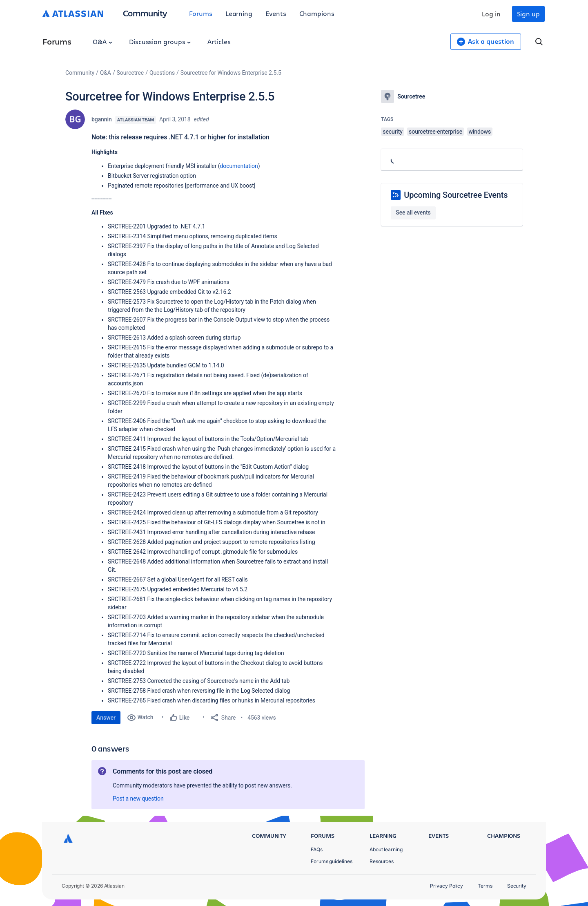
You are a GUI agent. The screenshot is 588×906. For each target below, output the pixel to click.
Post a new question (138, 799)
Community (145, 13)
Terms (485, 886)
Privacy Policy (447, 886)
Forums (201, 13)
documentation (239, 166)
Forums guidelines (332, 861)
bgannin (102, 119)
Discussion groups (160, 41)
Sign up (528, 14)
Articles (219, 41)
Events (276, 13)
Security (517, 886)
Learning (239, 13)
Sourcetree (130, 73)
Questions (162, 73)
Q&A (102, 41)
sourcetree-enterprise (435, 132)
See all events (413, 213)
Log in (491, 14)
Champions (317, 13)
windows (480, 132)
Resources (382, 861)
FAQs (317, 849)
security (392, 132)
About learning (386, 849)
